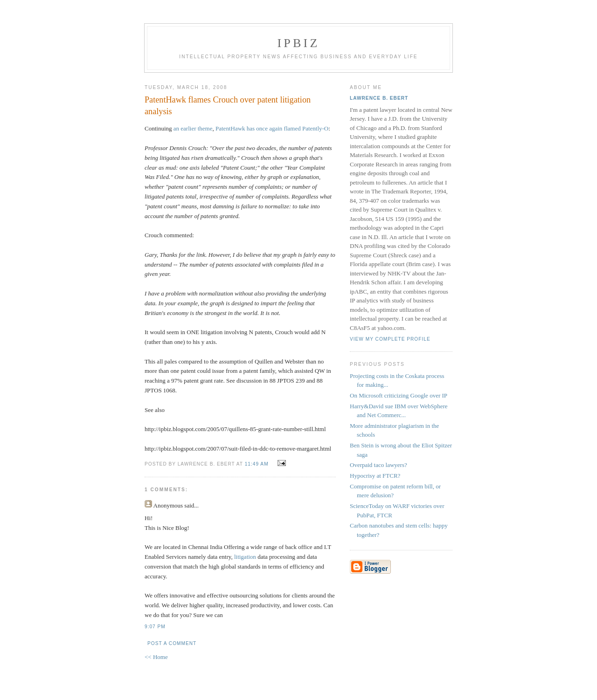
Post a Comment (172, 643)
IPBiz (299, 43)
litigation (245, 557)
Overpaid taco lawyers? (378, 465)
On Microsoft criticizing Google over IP (399, 395)
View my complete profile (390, 339)
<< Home (156, 657)
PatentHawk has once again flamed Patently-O (272, 128)
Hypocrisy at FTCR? (375, 476)
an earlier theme (193, 128)
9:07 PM (155, 627)
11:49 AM (257, 464)
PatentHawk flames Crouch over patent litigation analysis (228, 106)
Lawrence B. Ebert (379, 98)
